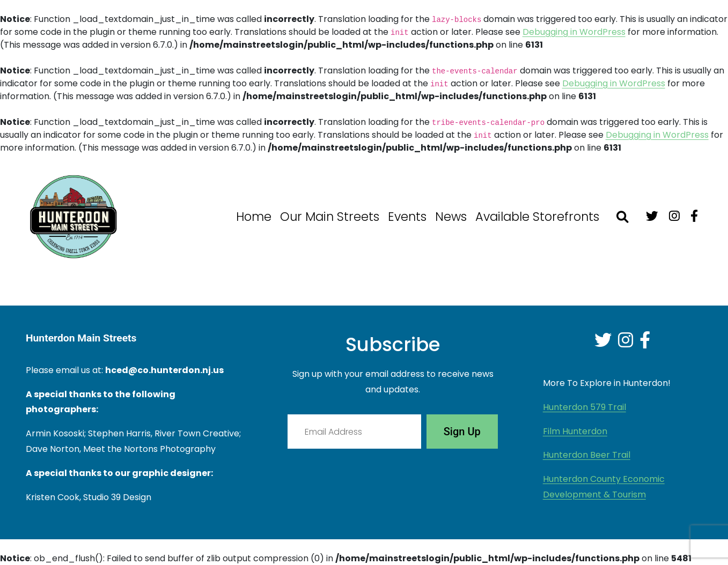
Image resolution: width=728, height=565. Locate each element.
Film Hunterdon (575, 431)
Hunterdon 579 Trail (584, 407)
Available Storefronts (537, 217)
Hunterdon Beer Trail (587, 455)
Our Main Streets (330, 217)
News (451, 217)
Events (407, 217)
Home (254, 217)
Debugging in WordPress (574, 32)
